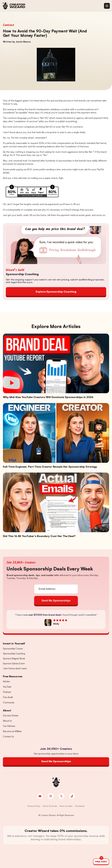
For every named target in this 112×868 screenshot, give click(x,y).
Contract (9, 25)
